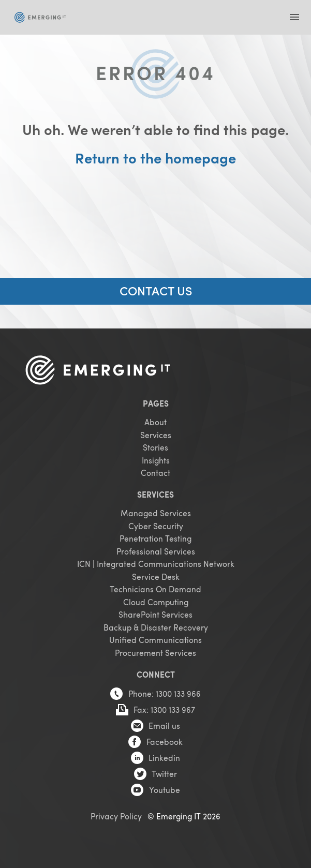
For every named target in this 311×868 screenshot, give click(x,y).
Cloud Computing (156, 602)
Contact (155, 473)
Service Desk (156, 577)
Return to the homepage (155, 158)
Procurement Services (155, 653)
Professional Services (156, 551)
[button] (294, 17)
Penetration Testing (155, 538)
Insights (156, 460)
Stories (155, 447)
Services (156, 435)
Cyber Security (156, 526)
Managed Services (156, 513)
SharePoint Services (155, 614)
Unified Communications (155, 640)
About (155, 422)
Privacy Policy (116, 816)
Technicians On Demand (155, 589)
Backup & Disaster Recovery (156, 627)
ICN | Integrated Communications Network (156, 564)
